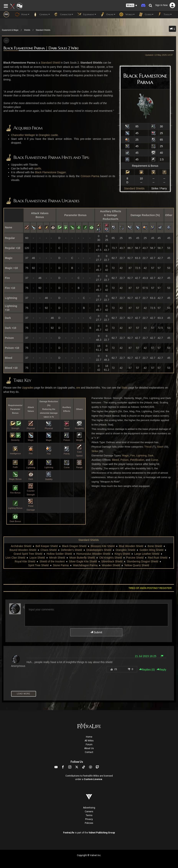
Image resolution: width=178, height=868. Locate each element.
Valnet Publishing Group (102, 833)
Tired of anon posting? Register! (150, 588)
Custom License (93, 779)
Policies (89, 823)
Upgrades (28, 388)
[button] (132, 5)
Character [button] (63, 14)
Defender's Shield (72, 550)
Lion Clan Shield (15, 558)
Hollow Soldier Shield (59, 554)
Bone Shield (155, 546)
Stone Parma (61, 565)
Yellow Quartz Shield (137, 565)
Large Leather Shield (147, 554)
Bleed (115, 460)
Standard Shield (50, 63)
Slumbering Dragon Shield (142, 561)
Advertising (89, 808)
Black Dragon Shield (74, 546)
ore (78, 388)
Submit (96, 632)
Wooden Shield (111, 565)
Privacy (89, 819)
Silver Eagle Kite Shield (83, 561)
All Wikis (89, 741)
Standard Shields (43, 30)
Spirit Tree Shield (38, 565)
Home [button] (22, 14)
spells (38, 168)
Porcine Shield (135, 558)
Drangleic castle (48, 135)
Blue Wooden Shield (131, 546)
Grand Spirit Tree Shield (28, 554)
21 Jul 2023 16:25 (145, 656)
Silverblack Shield (112, 561)
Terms (89, 815)
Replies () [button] (147, 670)
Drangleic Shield (125, 550)
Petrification (137, 460)
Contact (89, 752)
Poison (125, 460)
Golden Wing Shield (152, 550)
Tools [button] (164, 14)
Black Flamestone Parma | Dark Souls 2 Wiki (41, 48)
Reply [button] (162, 670)
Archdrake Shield (21, 546)
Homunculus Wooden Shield (93, 554)
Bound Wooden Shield (23, 550)
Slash (160, 447)
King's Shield (122, 554)
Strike (95, 451)
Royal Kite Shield (25, 561)
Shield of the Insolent (52, 561)
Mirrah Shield (57, 558)
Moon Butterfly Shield (82, 558)
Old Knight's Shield (111, 558)
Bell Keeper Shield (47, 546)
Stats (124, 388)
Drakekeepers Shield (99, 550)
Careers (89, 812)
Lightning (141, 456)
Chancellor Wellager (23, 135)
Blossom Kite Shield (103, 546)
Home (89, 737)
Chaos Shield (49, 550)
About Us (89, 748)
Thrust (148, 447)
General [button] (42, 14)
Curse (155, 460)
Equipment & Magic (10, 30)
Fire (133, 456)
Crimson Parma (90, 176)
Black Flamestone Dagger (51, 172)
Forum (89, 744)
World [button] (127, 14)
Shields (27, 30)
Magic (126, 456)
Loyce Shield (37, 558)
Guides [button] (146, 14)
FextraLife (69, 833)
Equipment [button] (87, 14)
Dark (151, 456)
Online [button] (108, 14)
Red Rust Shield (158, 558)
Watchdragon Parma (85, 565)
